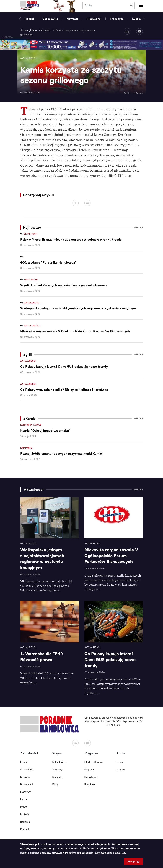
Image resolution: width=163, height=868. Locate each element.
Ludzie (136, 19)
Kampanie (26, 448)
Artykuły (46, 30)
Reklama (25, 822)
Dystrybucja (91, 777)
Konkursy (58, 777)
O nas (120, 762)
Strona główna (29, 30)
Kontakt (25, 829)
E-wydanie (90, 785)
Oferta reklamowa (94, 762)
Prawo (24, 807)
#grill (126, 93)
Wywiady (57, 770)
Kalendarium (59, 762)
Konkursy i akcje (31, 425)
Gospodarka (50, 19)
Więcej (139, 227)
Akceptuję (133, 862)
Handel (29, 19)
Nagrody (89, 770)
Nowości (72, 19)
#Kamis (138, 93)
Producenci (94, 19)
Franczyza (117, 19)
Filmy (55, 785)
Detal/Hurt (31, 234)
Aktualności (32, 303)
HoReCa (25, 814)
